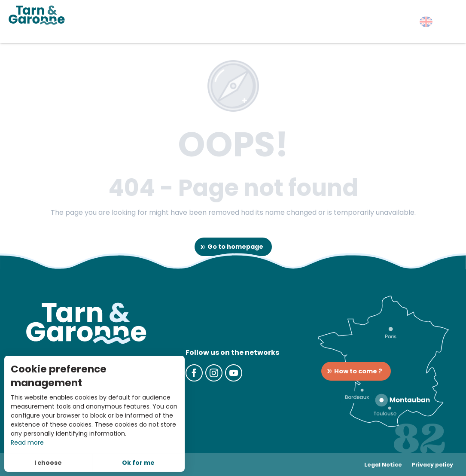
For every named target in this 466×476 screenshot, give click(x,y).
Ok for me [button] (138, 463)
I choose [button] (48, 463)
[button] (426, 22)
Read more (27, 442)
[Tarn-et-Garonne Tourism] (37, 15)
